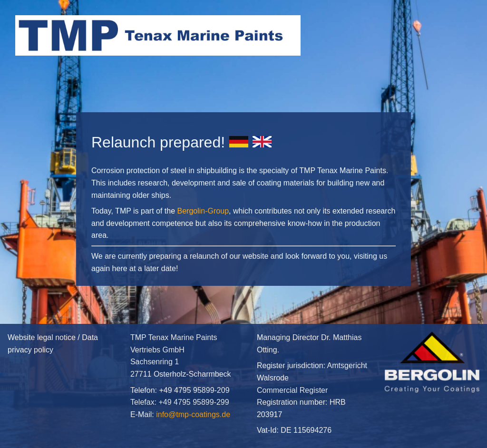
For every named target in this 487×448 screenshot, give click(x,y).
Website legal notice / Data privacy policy (61, 386)
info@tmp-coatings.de (193, 414)
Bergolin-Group (203, 211)
